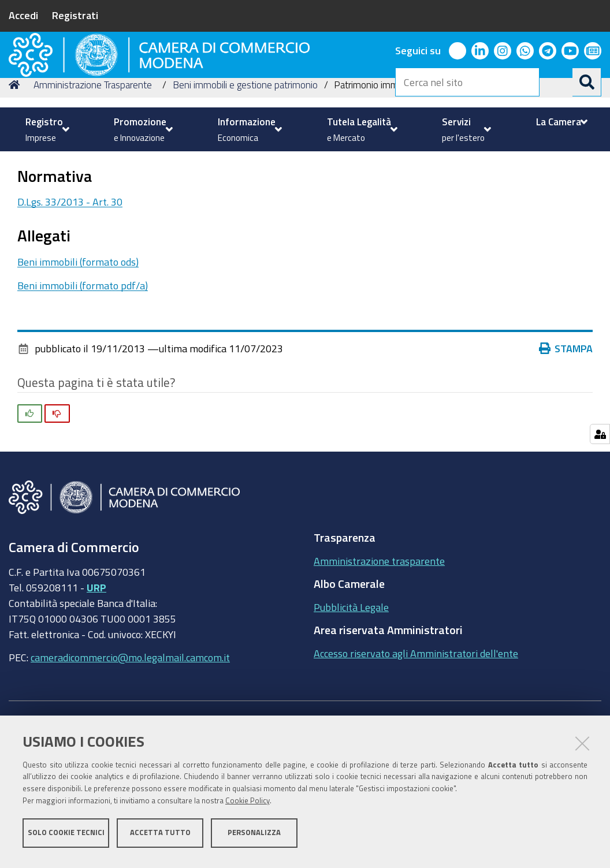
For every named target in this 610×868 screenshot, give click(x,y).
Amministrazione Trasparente (93, 179)
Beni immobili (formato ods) (78, 357)
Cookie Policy (248, 806)
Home (16, 179)
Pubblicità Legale (351, 702)
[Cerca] (587, 82)
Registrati (75, 15)
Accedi (23, 15)
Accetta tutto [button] (160, 838)
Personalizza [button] (254, 838)
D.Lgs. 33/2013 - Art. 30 (70, 297)
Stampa (566, 444)
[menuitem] (46, 129)
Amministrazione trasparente (379, 655)
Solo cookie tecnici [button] (66, 838)
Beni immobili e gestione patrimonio (245, 179)
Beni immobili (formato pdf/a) (83, 380)
